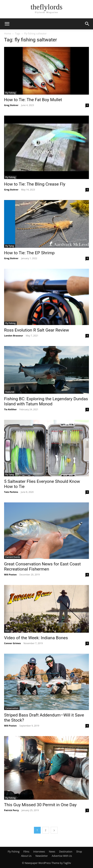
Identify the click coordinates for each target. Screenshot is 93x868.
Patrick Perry (11, 810)
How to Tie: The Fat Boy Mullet (33, 100)
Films (26, 852)
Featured (10, 392)
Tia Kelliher (10, 409)
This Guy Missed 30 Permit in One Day (40, 805)
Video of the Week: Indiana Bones (36, 638)
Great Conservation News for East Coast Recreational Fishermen (42, 567)
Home (8, 34)
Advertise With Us (62, 856)
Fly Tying (10, 246)
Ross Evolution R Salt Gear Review (36, 330)
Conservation (12, 708)
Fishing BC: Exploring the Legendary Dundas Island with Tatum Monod (46, 401)
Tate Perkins (11, 492)
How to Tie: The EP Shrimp (29, 253)
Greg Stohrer (11, 105)
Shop (79, 852)
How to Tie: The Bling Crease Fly (35, 184)
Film (7, 631)
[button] (7, 24)
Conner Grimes (12, 643)
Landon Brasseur (14, 336)
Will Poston (10, 574)
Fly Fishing (10, 93)
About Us (26, 856)
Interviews (39, 852)
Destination (66, 852)
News (52, 852)
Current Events (13, 557)
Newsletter (42, 856)
